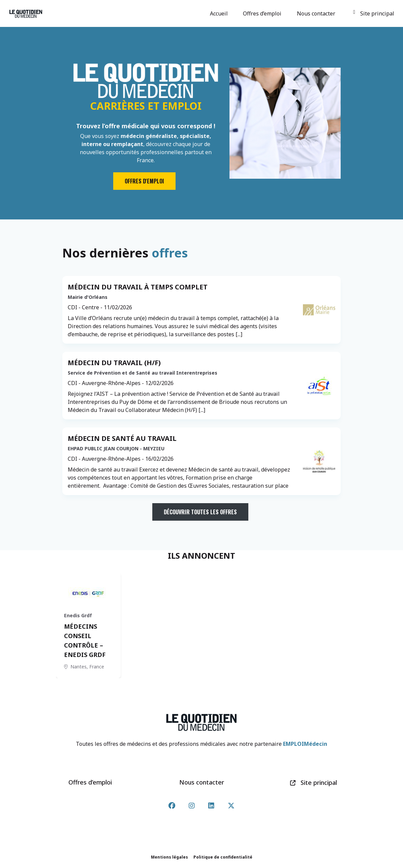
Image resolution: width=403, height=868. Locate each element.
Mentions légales (169, 857)
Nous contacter (317, 13)
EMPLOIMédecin (305, 744)
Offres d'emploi (144, 181)
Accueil (220, 13)
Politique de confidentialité (223, 857)
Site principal (374, 13)
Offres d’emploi (263, 13)
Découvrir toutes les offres (200, 512)
